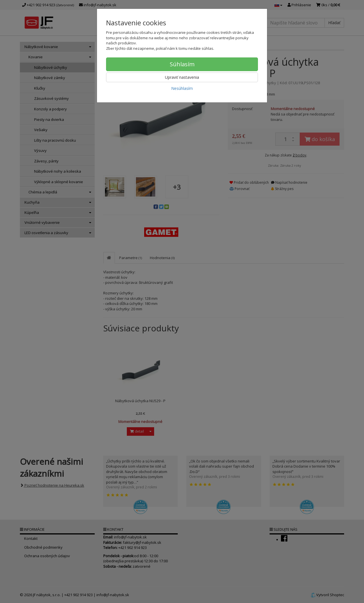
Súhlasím (182, 64)
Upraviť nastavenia (182, 77)
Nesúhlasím (182, 88)
